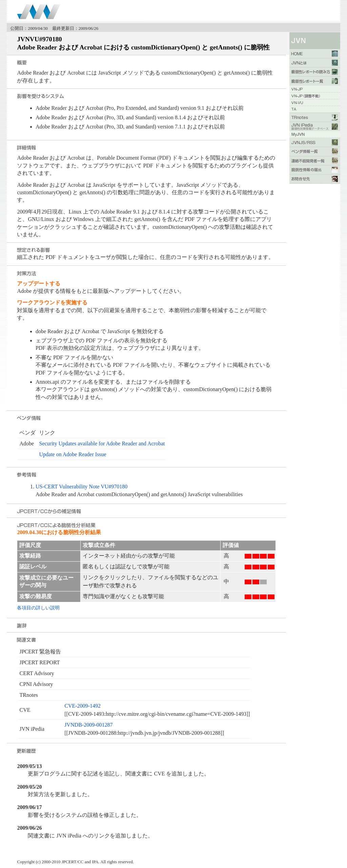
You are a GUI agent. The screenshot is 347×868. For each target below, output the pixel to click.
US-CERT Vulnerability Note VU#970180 (81, 487)
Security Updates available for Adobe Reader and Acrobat (102, 443)
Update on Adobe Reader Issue (73, 454)
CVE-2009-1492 (83, 706)
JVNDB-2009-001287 (88, 725)
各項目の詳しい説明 (38, 608)
